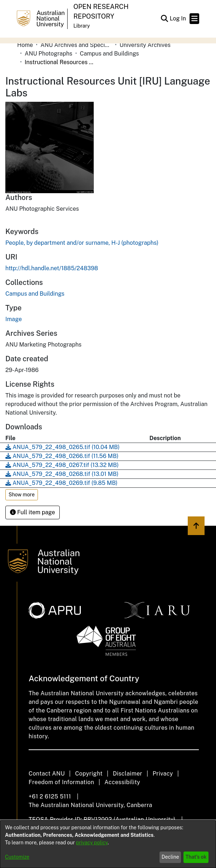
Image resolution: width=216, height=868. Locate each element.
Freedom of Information (61, 782)
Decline (170, 857)
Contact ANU (47, 774)
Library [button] (82, 26)
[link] (35, 294)
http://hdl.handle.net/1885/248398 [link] (52, 268)
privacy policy (92, 843)
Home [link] (25, 45)
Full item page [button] (33, 512)
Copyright (89, 774)
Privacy (163, 774)
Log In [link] (178, 18)
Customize (17, 857)
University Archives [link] (145, 45)
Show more (22, 495)
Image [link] (14, 319)
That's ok (196, 857)
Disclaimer (127, 774)
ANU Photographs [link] (48, 54)
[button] (164, 19)
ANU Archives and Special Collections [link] (76, 45)
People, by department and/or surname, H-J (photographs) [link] (82, 243)
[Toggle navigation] (194, 19)
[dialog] (108, 844)
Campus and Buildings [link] (109, 54)
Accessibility (122, 782)
